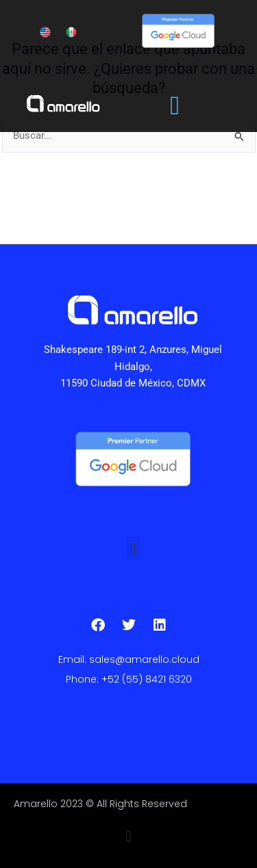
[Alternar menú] (175, 105)
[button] (133, 548)
